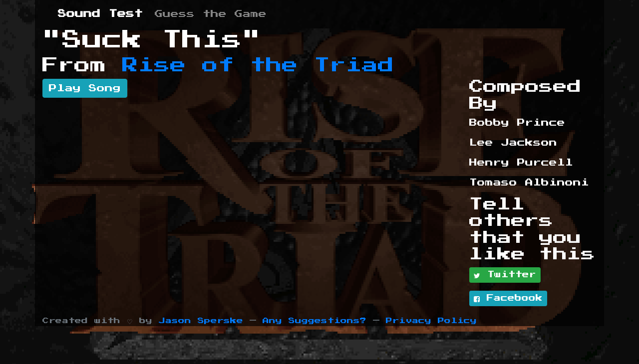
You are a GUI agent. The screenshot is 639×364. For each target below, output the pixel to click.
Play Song (85, 88)
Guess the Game (211, 14)
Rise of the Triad (258, 65)
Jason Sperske (201, 321)
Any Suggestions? (315, 321)
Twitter (505, 275)
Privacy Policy (431, 321)
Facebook (508, 299)
